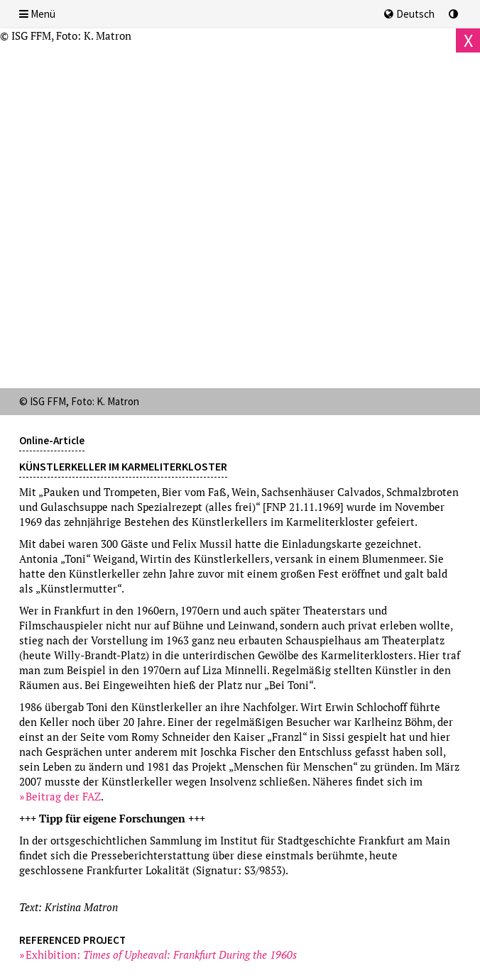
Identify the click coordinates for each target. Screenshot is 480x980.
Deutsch (409, 14)
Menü (37, 14)
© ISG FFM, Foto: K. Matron (66, 35)
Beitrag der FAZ (63, 796)
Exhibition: (162, 954)
